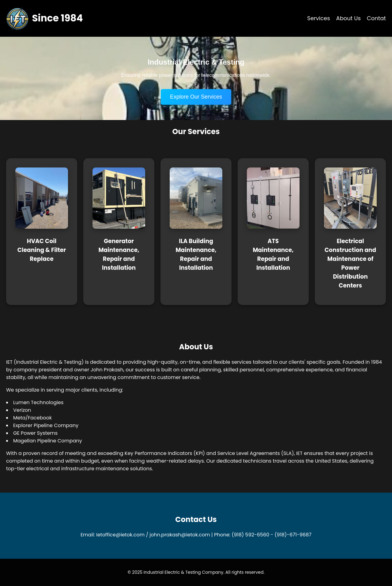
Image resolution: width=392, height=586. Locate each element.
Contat (376, 18)
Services (318, 18)
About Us (349, 18)
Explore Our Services (196, 97)
